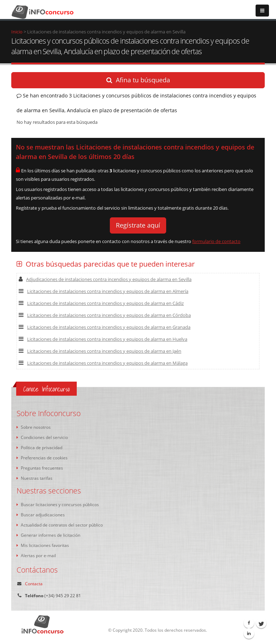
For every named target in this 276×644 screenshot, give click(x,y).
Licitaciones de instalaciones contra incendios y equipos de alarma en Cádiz (101, 303)
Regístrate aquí (138, 225)
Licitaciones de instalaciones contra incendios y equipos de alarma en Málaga (103, 363)
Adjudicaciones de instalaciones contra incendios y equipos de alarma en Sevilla (105, 279)
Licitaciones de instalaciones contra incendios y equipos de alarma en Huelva (103, 339)
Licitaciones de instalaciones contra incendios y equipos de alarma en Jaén (100, 351)
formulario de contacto (216, 241)
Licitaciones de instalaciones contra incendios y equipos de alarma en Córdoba (105, 315)
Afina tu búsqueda (138, 80)
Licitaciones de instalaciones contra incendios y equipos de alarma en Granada (105, 327)
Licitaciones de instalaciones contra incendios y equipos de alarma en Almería (103, 291)
